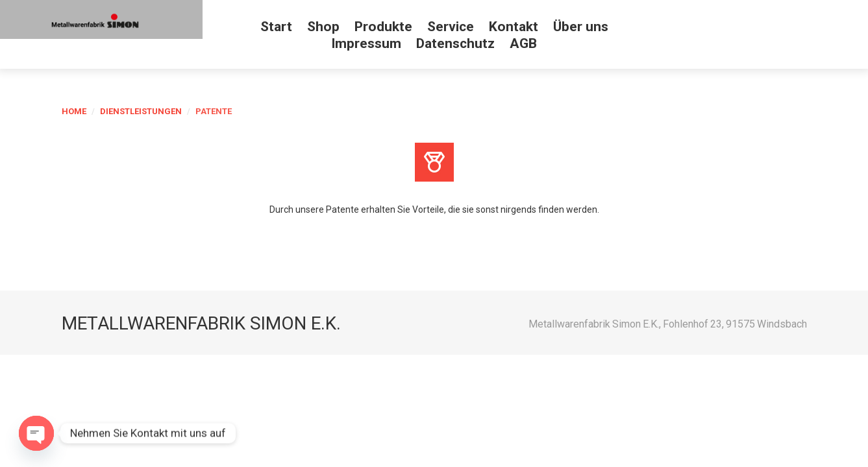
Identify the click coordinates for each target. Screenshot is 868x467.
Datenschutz (455, 43)
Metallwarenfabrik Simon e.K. (201, 323)
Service (451, 27)
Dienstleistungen (141, 111)
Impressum (366, 43)
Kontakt (514, 27)
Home (74, 111)
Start (276, 27)
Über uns (581, 27)
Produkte (383, 27)
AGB (523, 43)
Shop (323, 27)
